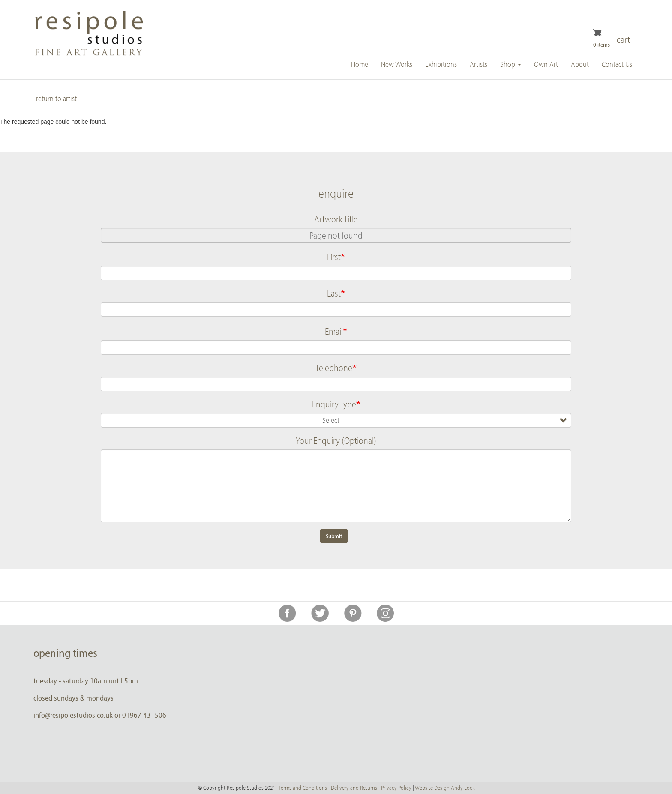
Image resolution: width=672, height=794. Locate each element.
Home (360, 64)
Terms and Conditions (303, 788)
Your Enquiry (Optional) (336, 440)
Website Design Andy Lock (445, 788)
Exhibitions (441, 64)
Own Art (546, 64)
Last (334, 293)
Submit (334, 536)
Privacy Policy (396, 788)
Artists (478, 64)
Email (334, 331)
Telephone (334, 368)
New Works (397, 64)
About (580, 64)
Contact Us (617, 64)
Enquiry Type (334, 404)
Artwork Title (336, 219)
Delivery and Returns (354, 788)
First (334, 257)
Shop (511, 64)
